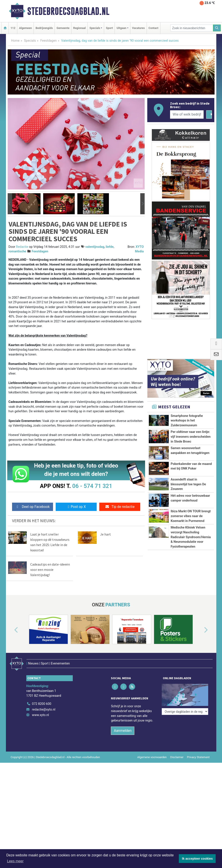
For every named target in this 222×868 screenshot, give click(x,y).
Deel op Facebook (33, 507)
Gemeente (63, 28)
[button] (10, 204)
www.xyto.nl (40, 715)
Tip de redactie (120, 507)
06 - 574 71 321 (92, 486)
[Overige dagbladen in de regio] (185, 712)
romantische (17, 251)
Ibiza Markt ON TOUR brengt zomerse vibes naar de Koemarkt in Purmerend (191, 516)
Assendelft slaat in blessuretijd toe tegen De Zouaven (188, 484)
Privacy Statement (198, 757)
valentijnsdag (95, 247)
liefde (110, 247)
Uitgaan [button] (121, 28)
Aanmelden (123, 731)
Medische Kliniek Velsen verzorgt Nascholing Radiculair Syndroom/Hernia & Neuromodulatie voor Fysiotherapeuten (191, 537)
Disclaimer (177, 757)
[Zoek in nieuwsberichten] (192, 28)
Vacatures (139, 28)
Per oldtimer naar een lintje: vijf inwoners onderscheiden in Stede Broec (191, 437)
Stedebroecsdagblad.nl (68, 11)
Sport (109, 28)
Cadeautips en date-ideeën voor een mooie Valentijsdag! (50, 570)
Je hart (106, 534)
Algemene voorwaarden (152, 757)
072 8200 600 (42, 704)
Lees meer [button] (15, 861)
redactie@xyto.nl (44, 710)
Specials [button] (95, 28)
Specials (30, 41)
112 (13, 28)
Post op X (76, 507)
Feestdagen (49, 41)
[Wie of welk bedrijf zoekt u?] (187, 114)
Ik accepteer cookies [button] (197, 859)
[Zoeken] (217, 28)
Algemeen (25, 28)
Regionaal (79, 28)
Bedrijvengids (44, 28)
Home (15, 41)
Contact (154, 28)
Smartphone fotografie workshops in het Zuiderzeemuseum (187, 421)
